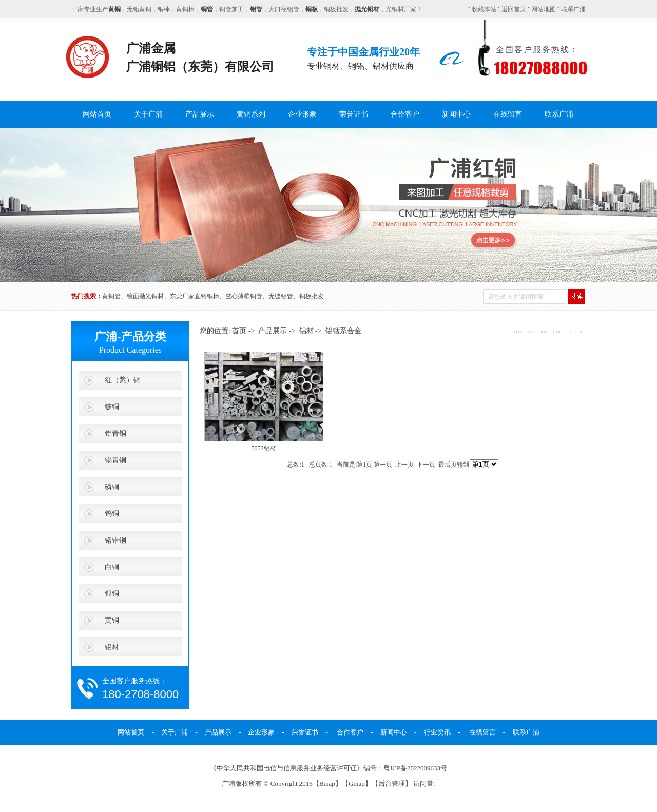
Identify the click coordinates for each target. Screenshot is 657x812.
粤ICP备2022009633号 (415, 768)
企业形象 (302, 114)
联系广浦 (573, 9)
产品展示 (200, 114)
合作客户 (405, 114)
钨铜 (112, 513)
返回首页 (514, 9)
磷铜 (112, 487)
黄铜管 (111, 296)
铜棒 (164, 9)
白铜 (112, 567)
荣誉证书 (354, 114)
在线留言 (508, 114)
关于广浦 (148, 114)
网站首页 (97, 114)
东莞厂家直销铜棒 (195, 296)
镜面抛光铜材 (145, 296)
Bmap (327, 784)
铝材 (112, 647)
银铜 (112, 593)
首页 (239, 331)
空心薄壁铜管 (244, 296)
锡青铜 (115, 460)
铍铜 (112, 407)
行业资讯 (437, 732)
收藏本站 (484, 9)
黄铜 (112, 620)
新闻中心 (456, 114)
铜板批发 (312, 296)
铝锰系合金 (343, 331)
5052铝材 (264, 448)
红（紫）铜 (123, 380)
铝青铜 (115, 433)
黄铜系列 (251, 114)
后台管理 (392, 784)
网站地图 (544, 9)
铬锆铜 (115, 540)
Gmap (357, 784)
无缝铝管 (281, 296)
